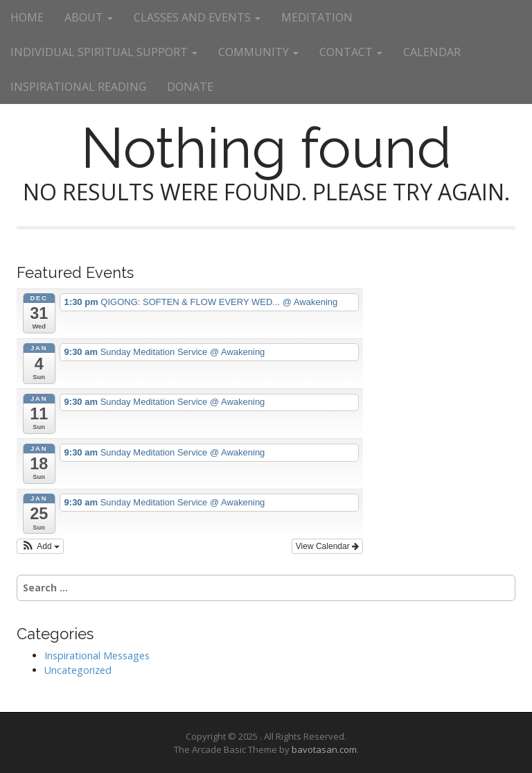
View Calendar (327, 546)
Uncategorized (78, 670)
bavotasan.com (324, 749)
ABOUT (89, 17)
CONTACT (351, 52)
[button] (40, 546)
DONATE (190, 87)
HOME (27, 17)
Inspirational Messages (97, 655)
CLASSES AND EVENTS (197, 17)
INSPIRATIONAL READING (78, 87)
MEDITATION (317, 17)
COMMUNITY (258, 52)
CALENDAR (432, 52)
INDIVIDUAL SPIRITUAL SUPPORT (104, 52)
